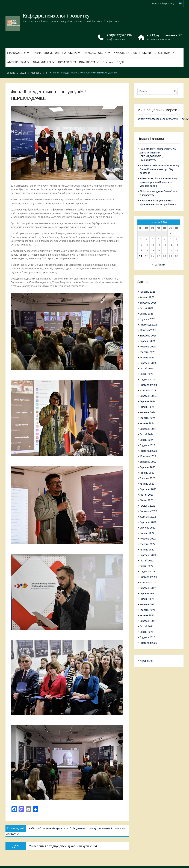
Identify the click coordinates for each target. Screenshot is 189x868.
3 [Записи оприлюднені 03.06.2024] (141, 239)
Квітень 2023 (147, 484)
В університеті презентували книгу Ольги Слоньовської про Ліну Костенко (159, 169)
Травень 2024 (147, 418)
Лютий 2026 (147, 308)
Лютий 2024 (147, 434)
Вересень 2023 (148, 462)
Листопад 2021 (148, 577)
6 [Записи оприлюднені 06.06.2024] (158, 239)
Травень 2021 (147, 610)
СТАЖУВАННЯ (42, 63)
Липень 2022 (147, 533)
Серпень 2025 (147, 341)
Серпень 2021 (147, 593)
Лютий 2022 (147, 561)
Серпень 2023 (147, 467)
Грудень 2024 (147, 379)
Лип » (162, 265)
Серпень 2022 (147, 528)
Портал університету (162, 4)
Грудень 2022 (147, 506)
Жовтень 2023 (148, 456)
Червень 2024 (148, 412)
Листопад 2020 (148, 643)
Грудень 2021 (147, 572)
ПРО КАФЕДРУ (16, 53)
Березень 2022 (148, 555)
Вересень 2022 (148, 522)
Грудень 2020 (147, 637)
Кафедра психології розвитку (56, 16)
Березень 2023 (148, 489)
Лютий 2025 (147, 369)
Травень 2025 (147, 352)
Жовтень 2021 (148, 583)
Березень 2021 (148, 621)
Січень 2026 (146, 314)
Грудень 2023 (147, 445)
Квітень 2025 (147, 358)
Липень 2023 (147, 473)
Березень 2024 (148, 429)
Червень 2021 (148, 604)
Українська (146, 661)
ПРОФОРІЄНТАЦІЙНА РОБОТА (77, 63)
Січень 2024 (146, 440)
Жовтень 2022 (148, 517)
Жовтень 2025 (148, 330)
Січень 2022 (146, 566)
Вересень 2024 (148, 396)
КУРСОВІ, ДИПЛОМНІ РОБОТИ (132, 53)
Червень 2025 (148, 347)
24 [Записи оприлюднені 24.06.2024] (141, 256)
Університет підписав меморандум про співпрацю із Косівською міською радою (159, 182)
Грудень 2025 (147, 319)
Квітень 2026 (147, 297)
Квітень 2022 (147, 550)
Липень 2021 (147, 599)
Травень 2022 (147, 544)
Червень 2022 (148, 539)
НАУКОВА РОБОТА (95, 53)
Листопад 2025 (148, 325)
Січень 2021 (146, 632)
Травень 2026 (147, 292)
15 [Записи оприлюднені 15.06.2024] (170, 245)
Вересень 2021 (148, 588)
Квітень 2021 (147, 615)
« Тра (155, 265)
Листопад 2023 (148, 451)
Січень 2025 (146, 374)
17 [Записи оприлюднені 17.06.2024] (141, 250)
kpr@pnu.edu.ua (116, 40)
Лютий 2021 (147, 626)
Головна (108, 63)
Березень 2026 (148, 303)
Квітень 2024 (147, 423)
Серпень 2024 (147, 401)
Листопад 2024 (148, 385)
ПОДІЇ (120, 63)
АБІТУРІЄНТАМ (17, 63)
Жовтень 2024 (148, 390)
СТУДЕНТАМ (162, 53)
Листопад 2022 (148, 511)
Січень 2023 (146, 500)
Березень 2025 (148, 363)
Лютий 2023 (147, 495)
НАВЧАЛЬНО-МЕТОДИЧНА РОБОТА (55, 53)
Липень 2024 (147, 407)
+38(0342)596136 (119, 36)
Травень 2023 (147, 478)
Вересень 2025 (148, 336)
